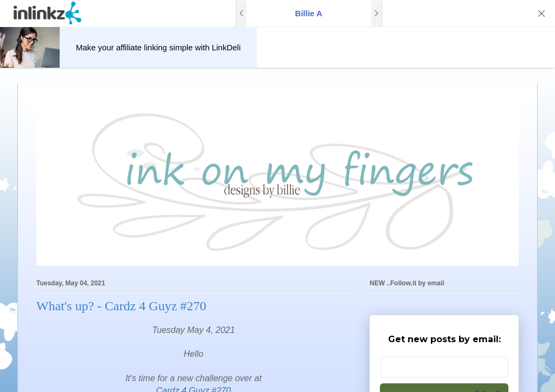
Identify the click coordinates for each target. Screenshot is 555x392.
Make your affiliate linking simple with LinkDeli (158, 47)
